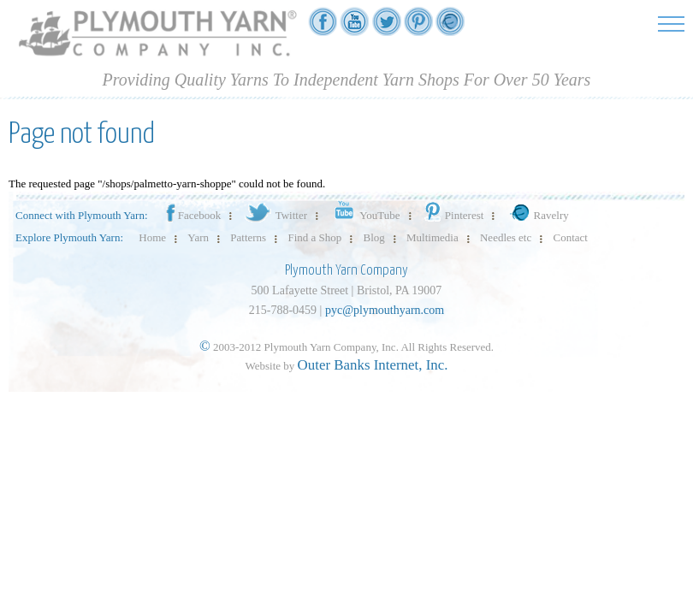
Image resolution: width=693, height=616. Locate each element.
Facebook (192, 215)
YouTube (364, 215)
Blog (374, 237)
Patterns (248, 237)
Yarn (198, 237)
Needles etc (506, 237)
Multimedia (432, 237)
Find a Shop (314, 237)
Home (152, 237)
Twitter (275, 215)
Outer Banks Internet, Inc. (373, 365)
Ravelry (537, 215)
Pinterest (453, 215)
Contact (571, 237)
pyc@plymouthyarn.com (385, 310)
